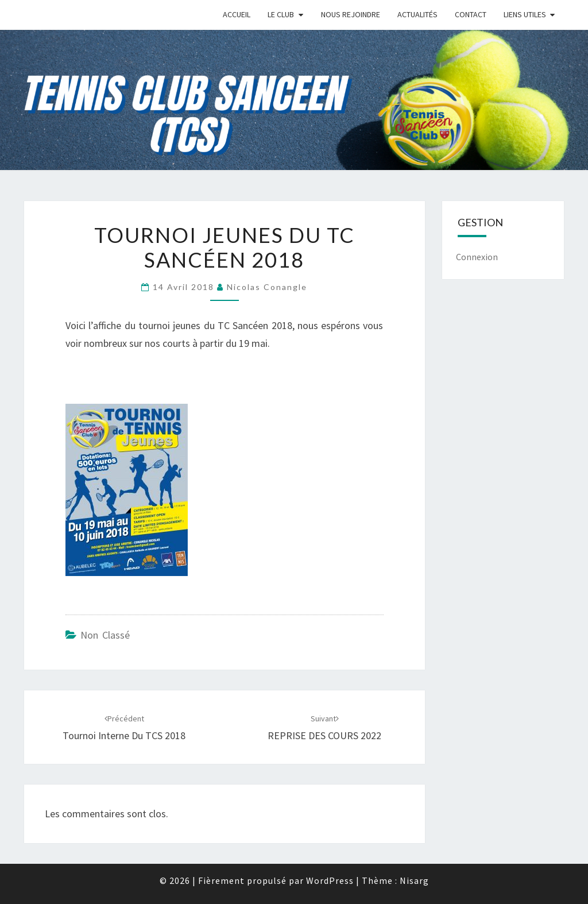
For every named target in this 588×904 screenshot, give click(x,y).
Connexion (477, 257)
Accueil (237, 14)
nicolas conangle (267, 287)
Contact (471, 14)
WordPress (330, 880)
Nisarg (414, 880)
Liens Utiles (525, 14)
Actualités (417, 14)
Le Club (281, 14)
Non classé (105, 635)
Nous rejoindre (351, 14)
